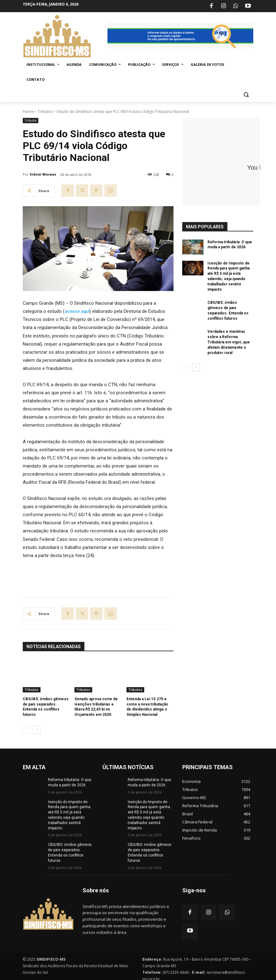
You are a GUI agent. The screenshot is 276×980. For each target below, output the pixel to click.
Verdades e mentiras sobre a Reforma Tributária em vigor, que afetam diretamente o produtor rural (229, 342)
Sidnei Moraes (43, 174)
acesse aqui (77, 311)
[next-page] (37, 730)
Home (28, 112)
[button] (246, 95)
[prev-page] (27, 730)
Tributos (45, 112)
